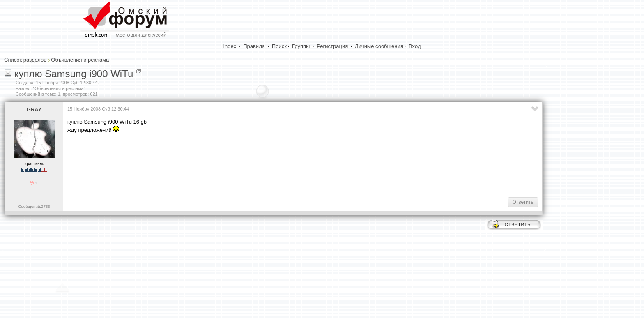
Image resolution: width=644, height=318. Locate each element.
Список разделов (25, 60)
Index (230, 46)
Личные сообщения (379, 46)
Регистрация (332, 46)
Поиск (279, 46)
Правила (254, 46)
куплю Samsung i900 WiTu (74, 74)
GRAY (34, 109)
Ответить (523, 202)
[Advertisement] (217, 164)
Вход (415, 46)
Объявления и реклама (80, 60)
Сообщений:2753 (34, 206)
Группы (301, 46)
